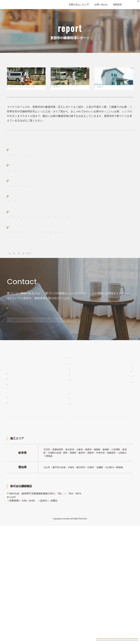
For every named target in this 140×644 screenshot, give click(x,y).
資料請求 (117, 5)
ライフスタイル (62, 450)
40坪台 (47, 233)
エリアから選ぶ (20, 267)
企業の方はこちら (77, 5)
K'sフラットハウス (18, 470)
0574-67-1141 (14, 615)
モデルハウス (21, 378)
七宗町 (44, 279)
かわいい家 (48, 215)
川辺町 (10, 279)
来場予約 (84, 517)
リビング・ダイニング (18, 251)
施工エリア (114, 463)
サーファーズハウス (118, 215)
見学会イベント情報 (117, 626)
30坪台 (35, 233)
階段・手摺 (30, 256)
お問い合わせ (101, 5)
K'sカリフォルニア (18, 476)
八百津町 (56, 279)
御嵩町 (70, 274)
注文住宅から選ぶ (22, 168)
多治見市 (34, 274)
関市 (120, 274)
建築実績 (19, 300)
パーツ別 (16, 245)
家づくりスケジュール (66, 471)
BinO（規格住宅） (52, 179)
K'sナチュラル (16, 465)
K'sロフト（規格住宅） (77, 179)
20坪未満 (11, 233)
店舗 (56, 197)
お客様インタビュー (65, 495)
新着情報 (112, 481)
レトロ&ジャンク (95, 215)
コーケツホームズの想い (121, 474)
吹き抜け (51, 256)
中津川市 (58, 274)
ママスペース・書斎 (79, 256)
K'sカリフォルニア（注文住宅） (23, 179)
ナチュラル (63, 215)
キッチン (38, 251)
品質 (57, 460)
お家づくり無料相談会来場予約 (117, 636)
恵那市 (21, 279)
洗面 (93, 251)
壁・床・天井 (13, 256)
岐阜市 (32, 279)
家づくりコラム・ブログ (119, 444)
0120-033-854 (30, 358)
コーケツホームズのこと (119, 452)
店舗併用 (44, 197)
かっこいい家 (13, 215)
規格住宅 (11, 483)
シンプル (78, 215)
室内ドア (82, 251)
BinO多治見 (14, 489)
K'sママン (13, 494)
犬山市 (81, 274)
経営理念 (113, 457)
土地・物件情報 (61, 503)
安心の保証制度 (62, 466)
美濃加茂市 (95, 274)
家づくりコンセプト (63, 444)
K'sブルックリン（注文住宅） (89, 174)
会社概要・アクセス (119, 468)
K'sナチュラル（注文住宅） (57, 174)
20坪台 (24, 233)
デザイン (59, 455)
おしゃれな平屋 (28, 197)
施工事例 (59, 485)
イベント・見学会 (23, 528)
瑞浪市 (46, 274)
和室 (102, 251)
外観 (60, 251)
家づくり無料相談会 (24, 517)
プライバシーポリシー (118, 504)
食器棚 (50, 251)
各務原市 (109, 274)
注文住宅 (11, 459)
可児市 (10, 274)
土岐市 (21, 274)
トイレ (112, 251)
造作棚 (70, 251)
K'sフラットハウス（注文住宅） (23, 174)
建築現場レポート (35, 300)
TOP (9, 300)
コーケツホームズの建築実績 (67, 479)
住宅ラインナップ (16, 452)
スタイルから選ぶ (22, 209)
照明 (62, 256)
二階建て (11, 197)
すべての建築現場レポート (20, 157)
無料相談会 (19, 392)
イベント (18, 407)
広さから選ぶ (19, 227)
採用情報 (112, 497)
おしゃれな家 (31, 215)
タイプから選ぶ (20, 191)
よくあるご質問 (115, 489)
